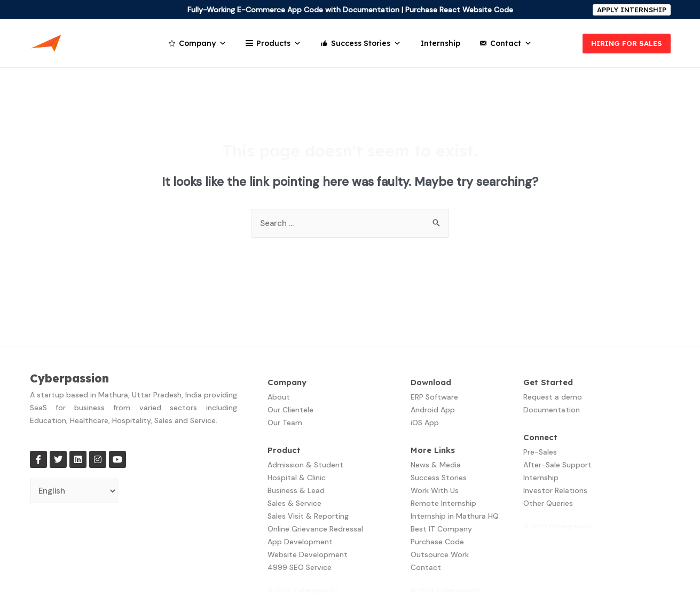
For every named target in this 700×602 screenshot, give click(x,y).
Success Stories (366, 43)
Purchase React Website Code (459, 10)
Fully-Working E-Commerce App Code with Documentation (293, 10)
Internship (440, 43)
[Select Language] (74, 491)
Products (279, 43)
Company (203, 43)
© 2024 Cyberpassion (303, 590)
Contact (511, 43)
